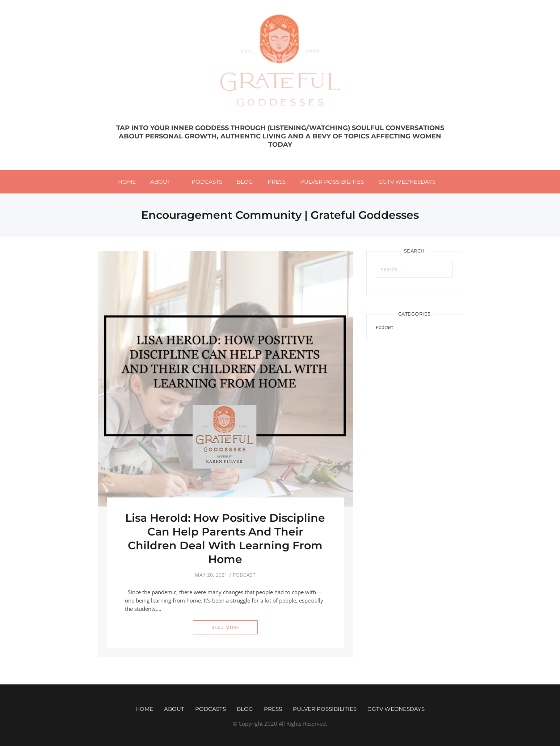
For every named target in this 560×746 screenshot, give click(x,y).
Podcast (244, 575)
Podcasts (207, 182)
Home (127, 182)
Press (277, 182)
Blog (245, 182)
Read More (225, 627)
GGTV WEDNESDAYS (407, 182)
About (160, 182)
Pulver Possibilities (332, 182)
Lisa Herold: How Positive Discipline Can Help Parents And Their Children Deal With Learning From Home (225, 539)
